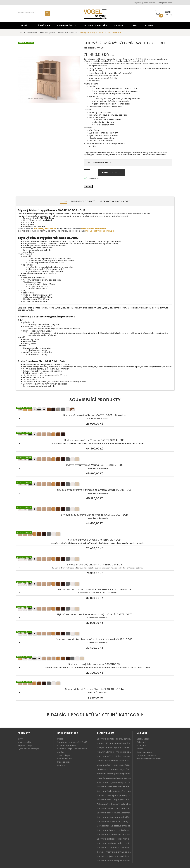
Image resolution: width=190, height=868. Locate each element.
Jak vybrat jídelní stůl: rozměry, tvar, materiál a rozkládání (115, 791)
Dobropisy (141, 745)
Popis (64, 201)
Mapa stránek (64, 762)
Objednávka (150, 3)
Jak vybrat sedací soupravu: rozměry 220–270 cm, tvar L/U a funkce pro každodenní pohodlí (115, 813)
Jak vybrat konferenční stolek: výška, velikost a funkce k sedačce (115, 817)
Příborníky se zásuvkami (93, 229)
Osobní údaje (143, 739)
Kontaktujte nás (65, 759)
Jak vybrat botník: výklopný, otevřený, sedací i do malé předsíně (115, 861)
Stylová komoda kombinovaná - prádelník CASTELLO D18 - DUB (95, 584)
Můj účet (137, 3)
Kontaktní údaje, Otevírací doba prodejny (72, 750)
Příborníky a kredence (45, 229)
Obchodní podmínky (67, 745)
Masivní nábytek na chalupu (100, 231)
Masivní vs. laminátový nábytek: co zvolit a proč (115, 752)
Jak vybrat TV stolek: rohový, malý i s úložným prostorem (115, 821)
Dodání (61, 739)
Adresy (140, 749)
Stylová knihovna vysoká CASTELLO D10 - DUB (95, 534)
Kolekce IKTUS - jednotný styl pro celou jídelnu (115, 782)
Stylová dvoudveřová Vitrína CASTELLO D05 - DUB (95, 460)
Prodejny (61, 765)
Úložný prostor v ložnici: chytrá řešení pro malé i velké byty (115, 765)
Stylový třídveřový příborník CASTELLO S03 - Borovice (95, 410)
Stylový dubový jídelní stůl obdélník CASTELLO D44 (95, 684)
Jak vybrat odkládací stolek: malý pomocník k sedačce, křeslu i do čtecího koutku (115, 839)
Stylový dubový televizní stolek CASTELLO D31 (95, 659)
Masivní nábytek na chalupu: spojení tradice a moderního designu (115, 778)
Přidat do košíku (112, 173)
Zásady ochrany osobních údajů (72, 742)
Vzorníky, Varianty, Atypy (115, 201)
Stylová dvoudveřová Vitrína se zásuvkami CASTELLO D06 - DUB (95, 485)
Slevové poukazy (144, 752)
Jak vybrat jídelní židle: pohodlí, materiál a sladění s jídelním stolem (115, 787)
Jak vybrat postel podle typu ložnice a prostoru (115, 739)
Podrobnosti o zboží (83, 201)
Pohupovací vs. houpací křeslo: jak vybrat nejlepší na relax (115, 804)
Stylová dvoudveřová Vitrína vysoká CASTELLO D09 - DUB (95, 509)
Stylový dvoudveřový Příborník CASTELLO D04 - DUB (95, 435)
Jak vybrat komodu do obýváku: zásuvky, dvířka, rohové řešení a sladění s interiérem (115, 835)
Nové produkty (24, 742)
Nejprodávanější (25, 745)
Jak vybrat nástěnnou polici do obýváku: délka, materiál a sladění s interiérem (115, 843)
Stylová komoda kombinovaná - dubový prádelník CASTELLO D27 (95, 634)
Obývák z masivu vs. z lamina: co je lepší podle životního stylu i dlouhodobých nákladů (115, 852)
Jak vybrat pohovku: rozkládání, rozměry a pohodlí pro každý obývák (115, 808)
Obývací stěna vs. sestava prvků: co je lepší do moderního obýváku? (115, 826)
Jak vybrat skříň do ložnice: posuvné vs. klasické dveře (115, 756)
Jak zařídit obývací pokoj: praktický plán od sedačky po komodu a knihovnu (115, 856)
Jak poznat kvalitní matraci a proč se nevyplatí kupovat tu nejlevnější (115, 743)
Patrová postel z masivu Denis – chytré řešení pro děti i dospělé (115, 761)
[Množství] (87, 171)
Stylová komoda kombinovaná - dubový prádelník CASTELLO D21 (95, 609)
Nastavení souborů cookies (149, 759)
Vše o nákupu (64, 755)
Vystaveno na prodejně (28, 749)
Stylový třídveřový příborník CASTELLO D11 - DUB (95, 559)
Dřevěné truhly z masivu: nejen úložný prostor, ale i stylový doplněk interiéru (115, 769)
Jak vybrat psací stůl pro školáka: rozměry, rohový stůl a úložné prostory (115, 800)
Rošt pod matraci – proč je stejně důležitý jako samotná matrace (115, 748)
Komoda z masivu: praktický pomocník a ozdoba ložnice (115, 774)
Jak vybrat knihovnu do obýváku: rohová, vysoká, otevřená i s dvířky (115, 830)
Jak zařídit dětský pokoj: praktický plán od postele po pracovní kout (115, 795)
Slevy (20, 739)
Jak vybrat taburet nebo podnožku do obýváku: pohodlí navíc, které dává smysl (115, 848)
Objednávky (142, 742)
